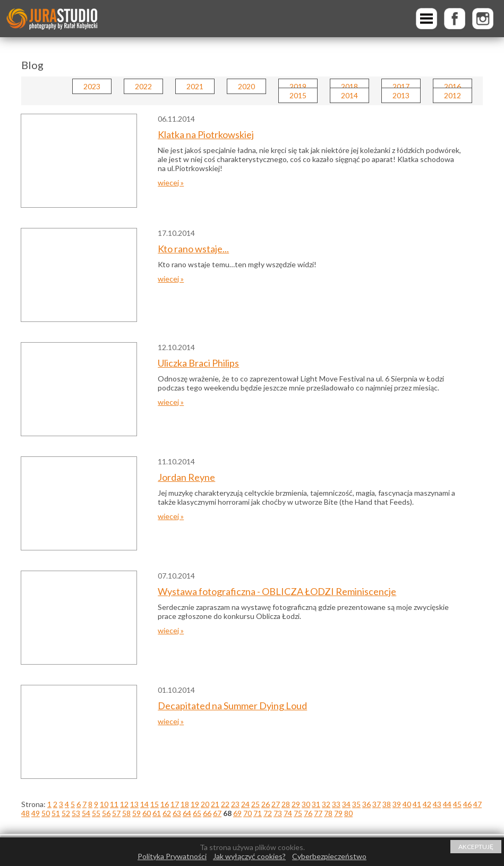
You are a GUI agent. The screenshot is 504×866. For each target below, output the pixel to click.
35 (356, 804)
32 (326, 804)
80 (348, 813)
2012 (452, 95)
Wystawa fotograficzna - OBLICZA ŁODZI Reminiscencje (277, 591)
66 (207, 813)
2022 (143, 86)
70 (247, 813)
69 (237, 813)
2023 (92, 86)
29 (296, 804)
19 (195, 804)
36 (366, 804)
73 (278, 813)
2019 (298, 86)
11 (114, 804)
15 (155, 804)
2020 (246, 86)
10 (104, 804)
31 (316, 804)
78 (328, 813)
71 (258, 813)
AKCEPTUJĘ (476, 847)
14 (144, 804)
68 (227, 813)
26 (266, 804)
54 (86, 813)
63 (177, 813)
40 (407, 804)
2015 (298, 95)
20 (205, 804)
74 (288, 813)
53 (76, 813)
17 (175, 804)
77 (318, 813)
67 (217, 813)
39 (397, 804)
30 (306, 804)
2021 (195, 86)
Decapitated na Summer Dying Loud (232, 706)
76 (308, 813)
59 (136, 813)
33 (336, 804)
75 (298, 813)
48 (25, 813)
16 (165, 804)
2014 (349, 95)
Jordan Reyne (186, 477)
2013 (401, 95)
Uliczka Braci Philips (198, 363)
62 (167, 813)
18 (185, 804)
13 (134, 804)
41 (417, 804)
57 (116, 813)
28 (286, 804)
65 (197, 813)
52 (66, 813)
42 (427, 804)
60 (147, 813)
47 (477, 804)
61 (157, 813)
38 (387, 804)
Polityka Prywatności (172, 856)
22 (225, 804)
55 (96, 813)
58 (126, 813)
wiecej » (171, 182)
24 (245, 804)
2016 (452, 86)
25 (255, 804)
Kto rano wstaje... (193, 249)
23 (235, 804)
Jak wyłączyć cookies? (249, 856)
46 (467, 804)
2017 (401, 86)
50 (46, 813)
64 (187, 813)
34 (346, 804)
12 (124, 804)
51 (56, 813)
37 (377, 804)
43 (437, 804)
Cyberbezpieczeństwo (329, 856)
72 (268, 813)
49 (36, 813)
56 (106, 813)
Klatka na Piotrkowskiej (206, 134)
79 (338, 813)
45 (457, 804)
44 (447, 804)
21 (215, 804)
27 (276, 804)
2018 (349, 86)
